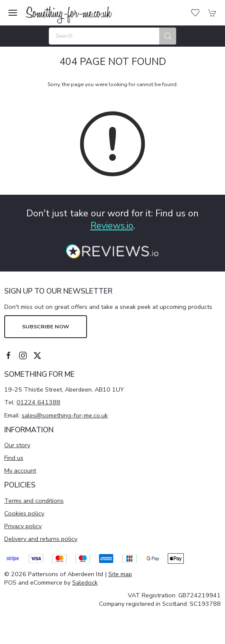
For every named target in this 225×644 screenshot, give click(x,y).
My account (20, 470)
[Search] (112, 36)
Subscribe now (46, 326)
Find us (14, 458)
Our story (17, 445)
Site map (120, 574)
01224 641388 (38, 402)
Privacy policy (23, 526)
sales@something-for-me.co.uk (65, 415)
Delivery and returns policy (41, 539)
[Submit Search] (168, 36)
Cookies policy (24, 513)
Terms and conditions (34, 501)
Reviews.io (112, 226)
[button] (13, 13)
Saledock (85, 582)
